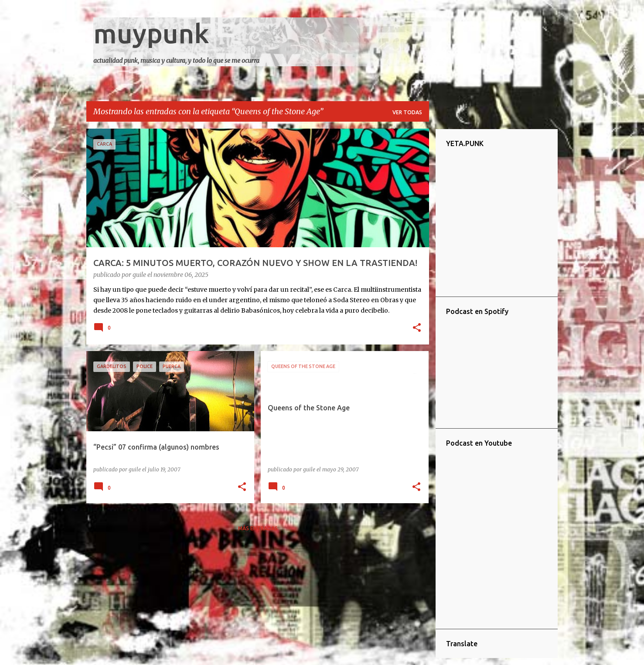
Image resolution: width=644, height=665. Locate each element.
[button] (417, 328)
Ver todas (407, 112)
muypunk (151, 33)
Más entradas (258, 528)
